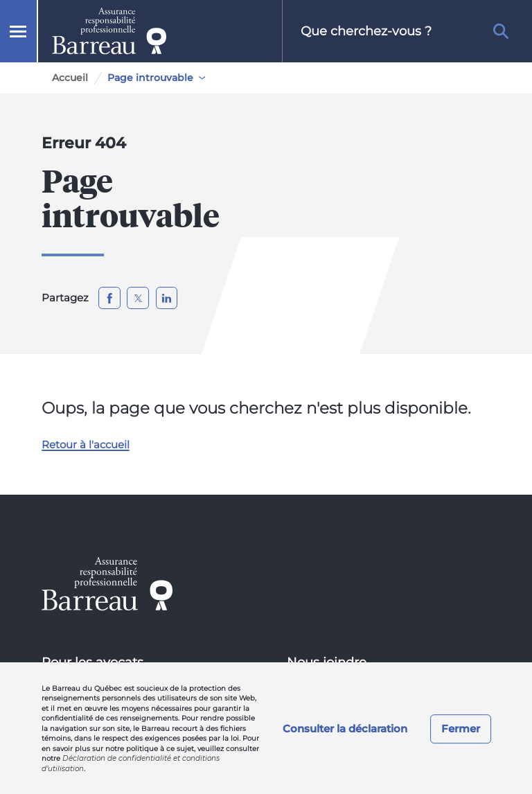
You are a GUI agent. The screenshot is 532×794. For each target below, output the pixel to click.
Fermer (461, 729)
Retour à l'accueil (86, 444)
